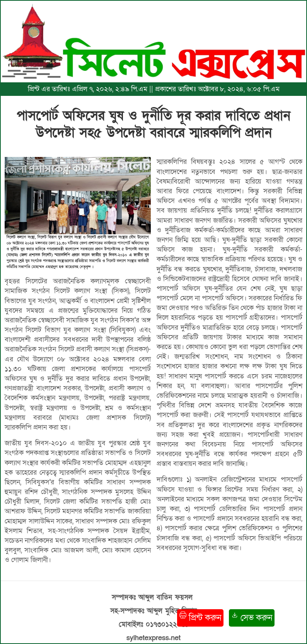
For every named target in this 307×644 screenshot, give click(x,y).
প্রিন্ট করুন (200, 618)
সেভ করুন (252, 618)
